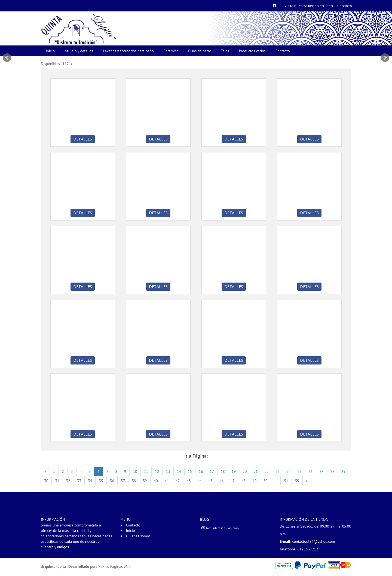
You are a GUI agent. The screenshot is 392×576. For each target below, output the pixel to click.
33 (79, 481)
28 (332, 471)
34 (90, 481)
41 (167, 481)
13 (168, 471)
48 (244, 481)
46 (221, 481)
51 (286, 481)
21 (255, 471)
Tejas (225, 51)
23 (278, 471)
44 (200, 481)
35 (101, 481)
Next (385, 58)
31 (57, 481)
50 (265, 481)
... (276, 481)
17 (212, 471)
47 (233, 481)
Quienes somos (138, 536)
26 (310, 471)
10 (135, 471)
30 (46, 481)
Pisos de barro (200, 51)
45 (211, 481)
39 (145, 481)
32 (68, 481)
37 (123, 481)
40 (156, 481)
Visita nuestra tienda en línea (309, 6)
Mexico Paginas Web (114, 566)
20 (245, 471)
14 (179, 471)
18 (223, 471)
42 (178, 481)
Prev (7, 58)
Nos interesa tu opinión (220, 528)
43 (189, 481)
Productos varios (252, 51)
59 (297, 481)
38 (134, 481)
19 (234, 471)
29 (343, 471)
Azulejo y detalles (79, 51)
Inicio (50, 51)
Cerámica (171, 51)
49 (254, 481)
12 (157, 471)
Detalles (83, 139)
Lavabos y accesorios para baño (128, 51)
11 (146, 471)
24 (288, 471)
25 (299, 471)
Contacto (345, 6)
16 (201, 471)
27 (321, 471)
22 (267, 471)
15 (190, 471)
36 (112, 481)
